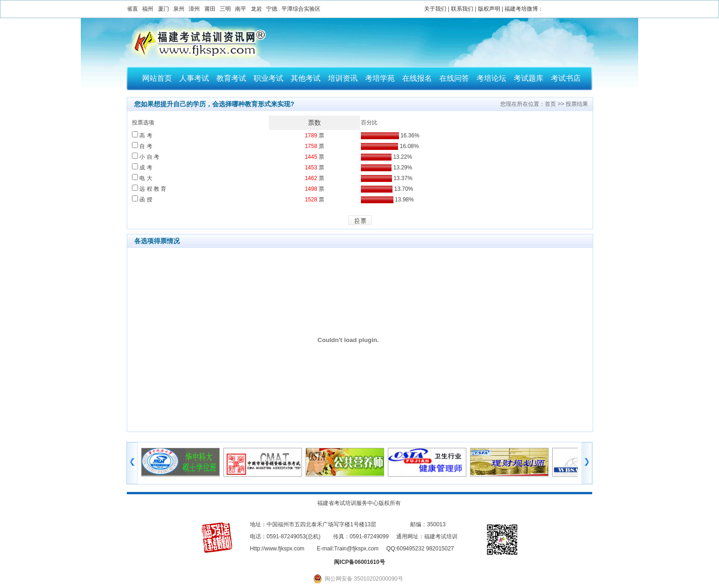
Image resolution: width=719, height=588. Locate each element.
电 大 (142, 178)
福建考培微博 (521, 9)
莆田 (210, 9)
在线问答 (454, 78)
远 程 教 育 (149, 189)
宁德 (272, 9)
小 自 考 (146, 157)
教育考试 (231, 78)
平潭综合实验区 (301, 9)
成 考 (142, 168)
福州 (148, 9)
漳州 (194, 9)
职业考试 (268, 78)
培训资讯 (343, 78)
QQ (391, 549)
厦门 (163, 9)
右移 (587, 463)
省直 (132, 9)
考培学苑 (380, 78)
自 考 (142, 146)
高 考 (142, 136)
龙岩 (256, 9)
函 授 (142, 200)
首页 (550, 104)
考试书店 (566, 78)
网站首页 (157, 78)
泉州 (179, 9)
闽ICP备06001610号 (359, 562)
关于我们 (435, 9)
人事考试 (194, 78)
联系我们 (462, 9)
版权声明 (489, 9)
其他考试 (306, 78)
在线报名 (417, 78)
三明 (225, 9)
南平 (241, 9)
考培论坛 (491, 78)
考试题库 (529, 78)
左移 (132, 463)
